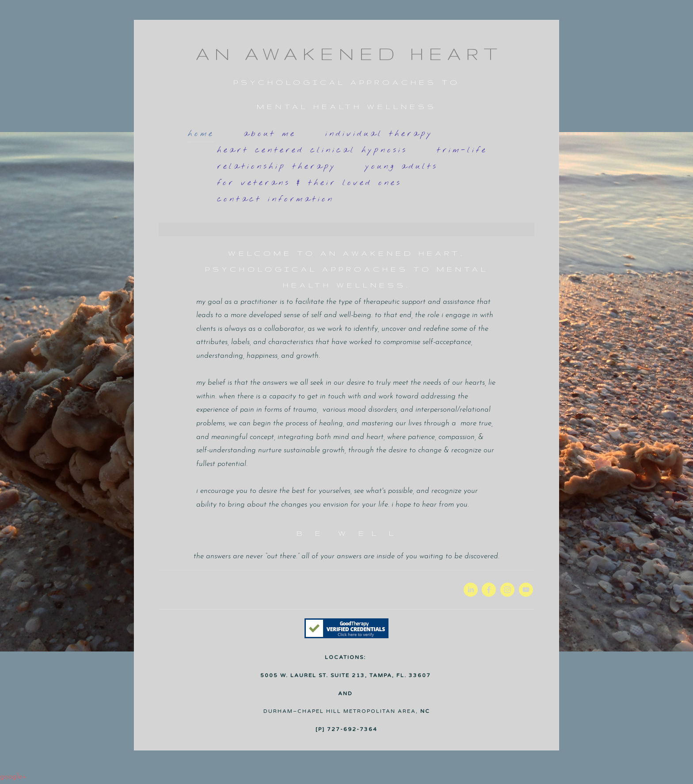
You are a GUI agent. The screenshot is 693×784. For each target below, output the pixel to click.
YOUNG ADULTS (402, 167)
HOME (201, 134)
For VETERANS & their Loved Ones (309, 183)
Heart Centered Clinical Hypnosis (312, 150)
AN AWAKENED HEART (349, 54)
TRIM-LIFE (462, 150)
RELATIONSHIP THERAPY (277, 167)
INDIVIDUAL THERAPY (379, 134)
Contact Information (276, 199)
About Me (270, 134)
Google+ (13, 777)
